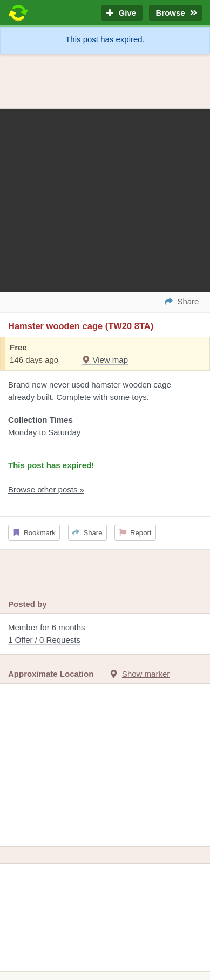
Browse (175, 13)
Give (122, 13)
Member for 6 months (105, 634)
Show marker (146, 674)
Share (87, 533)
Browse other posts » (46, 489)
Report (136, 533)
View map (105, 360)
